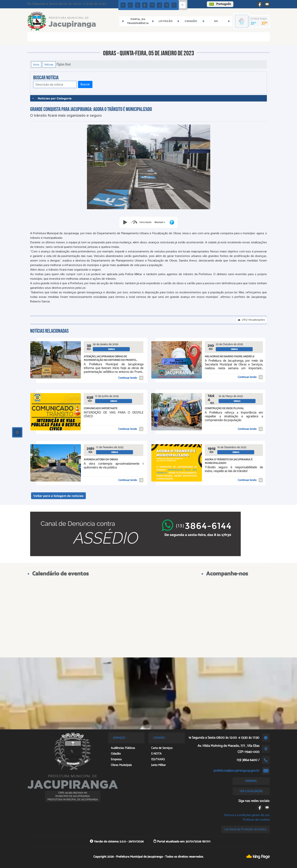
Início (36, 64)
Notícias (49, 64)
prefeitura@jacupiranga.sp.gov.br (236, 771)
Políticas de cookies (256, 820)
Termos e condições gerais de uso (247, 815)
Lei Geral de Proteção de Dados (246, 829)
